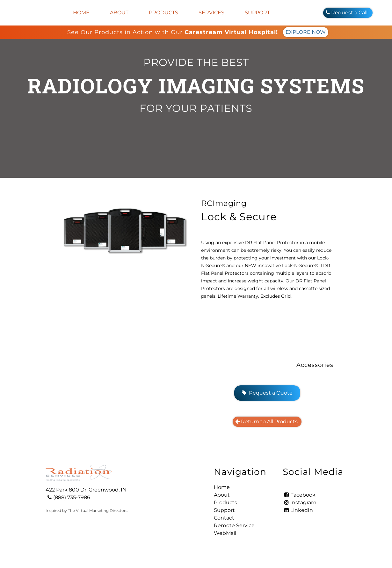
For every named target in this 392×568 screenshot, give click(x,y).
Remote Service (234, 525)
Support (257, 13)
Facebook (299, 495)
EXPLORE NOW (306, 32)
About (119, 13)
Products (163, 13)
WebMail (225, 533)
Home (81, 13)
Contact (224, 518)
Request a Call (348, 13)
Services (211, 13)
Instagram (300, 502)
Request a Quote (267, 393)
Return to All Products (267, 422)
